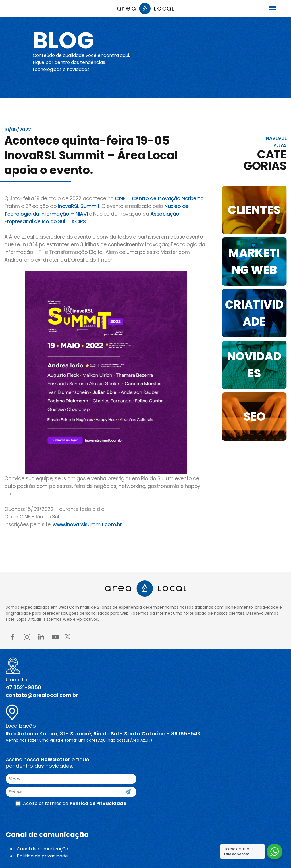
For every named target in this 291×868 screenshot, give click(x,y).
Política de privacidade (42, 856)
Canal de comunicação (42, 849)
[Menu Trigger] (273, 8)
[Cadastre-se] (128, 792)
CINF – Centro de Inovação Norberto (159, 198)
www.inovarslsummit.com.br (88, 524)
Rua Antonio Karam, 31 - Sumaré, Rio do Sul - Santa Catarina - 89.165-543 (103, 734)
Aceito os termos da (71, 803)
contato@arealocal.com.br (42, 695)
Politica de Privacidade (98, 803)
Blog (64, 40)
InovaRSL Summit (79, 206)
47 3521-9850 (23, 687)
